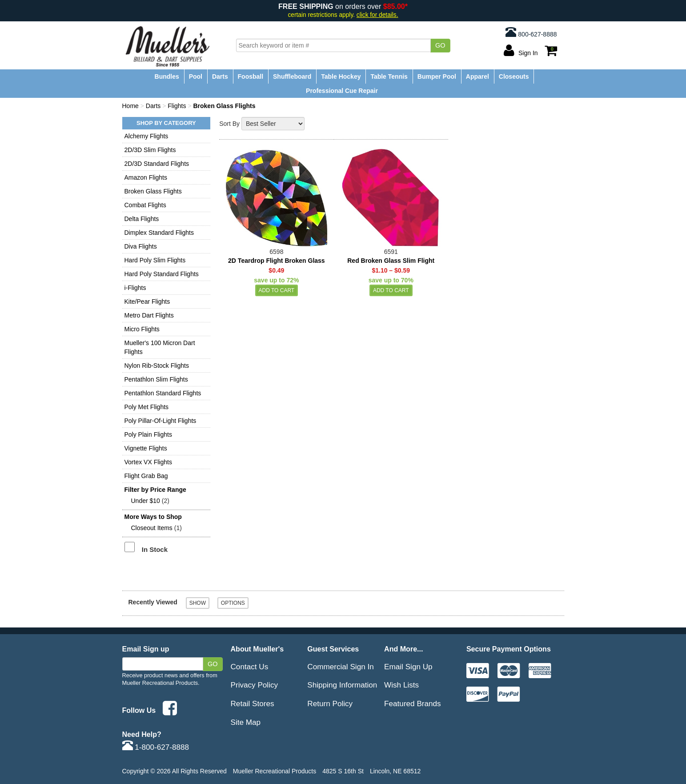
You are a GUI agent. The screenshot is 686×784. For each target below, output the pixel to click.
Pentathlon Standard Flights (163, 393)
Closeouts (514, 76)
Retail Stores (253, 704)
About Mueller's (257, 649)
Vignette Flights (146, 448)
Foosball (251, 76)
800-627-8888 (531, 32)
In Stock (155, 549)
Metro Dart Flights (149, 315)
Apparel (477, 76)
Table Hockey (341, 76)
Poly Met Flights (147, 407)
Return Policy (330, 704)
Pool (196, 76)
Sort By (229, 124)
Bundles (167, 76)
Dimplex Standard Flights (159, 233)
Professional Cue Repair (342, 91)
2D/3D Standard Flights (157, 164)
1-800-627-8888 (156, 747)
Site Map (246, 722)
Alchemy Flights (146, 136)
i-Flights (135, 288)
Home (130, 106)
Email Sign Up (408, 667)
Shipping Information (342, 685)
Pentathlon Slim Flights (156, 379)
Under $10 (146, 501)
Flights (177, 106)
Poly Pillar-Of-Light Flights (160, 421)
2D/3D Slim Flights (150, 150)
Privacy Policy (255, 685)
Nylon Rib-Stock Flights (157, 366)
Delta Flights (142, 219)
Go (440, 45)
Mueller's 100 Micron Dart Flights (160, 347)
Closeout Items (152, 528)
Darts (220, 76)
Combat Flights (145, 205)
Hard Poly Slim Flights (155, 260)
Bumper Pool (437, 76)
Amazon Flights (146, 177)
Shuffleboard (292, 76)
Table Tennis (389, 76)
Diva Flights (141, 246)
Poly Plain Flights (148, 434)
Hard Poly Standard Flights (162, 274)
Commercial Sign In (340, 667)
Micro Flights (142, 329)
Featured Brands (413, 704)
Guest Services (333, 649)
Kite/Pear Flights (147, 302)
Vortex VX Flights (148, 462)
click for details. (377, 15)
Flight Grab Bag (146, 476)
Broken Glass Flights (153, 191)
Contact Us (250, 667)
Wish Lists (401, 685)
